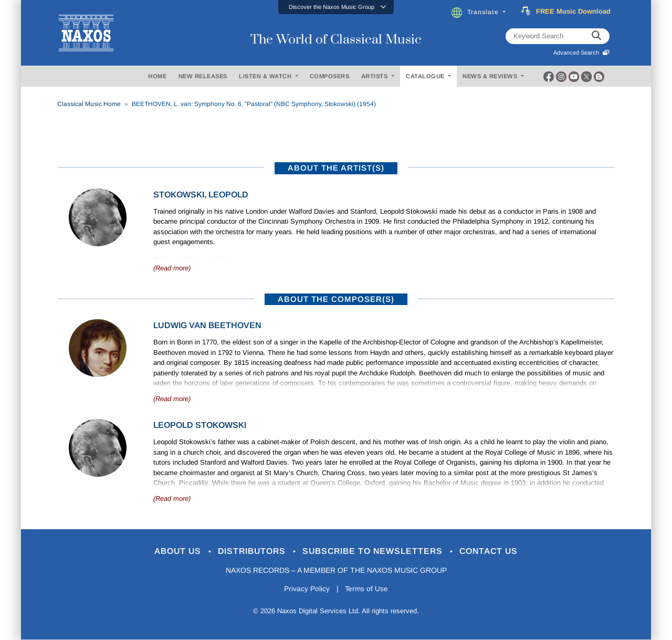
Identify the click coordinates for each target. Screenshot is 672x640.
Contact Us (498, 552)
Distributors (249, 552)
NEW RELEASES (203, 76)
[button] (336, 7)
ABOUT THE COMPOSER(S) (336, 299)
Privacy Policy (306, 590)
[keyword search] (596, 36)
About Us (170, 552)
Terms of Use (367, 590)
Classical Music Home (89, 104)
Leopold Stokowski (200, 425)
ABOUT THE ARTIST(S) (336, 168)
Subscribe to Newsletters (377, 552)
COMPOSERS (330, 76)
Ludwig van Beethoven (207, 325)
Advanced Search (581, 53)
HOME (157, 76)
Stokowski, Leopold (201, 195)
